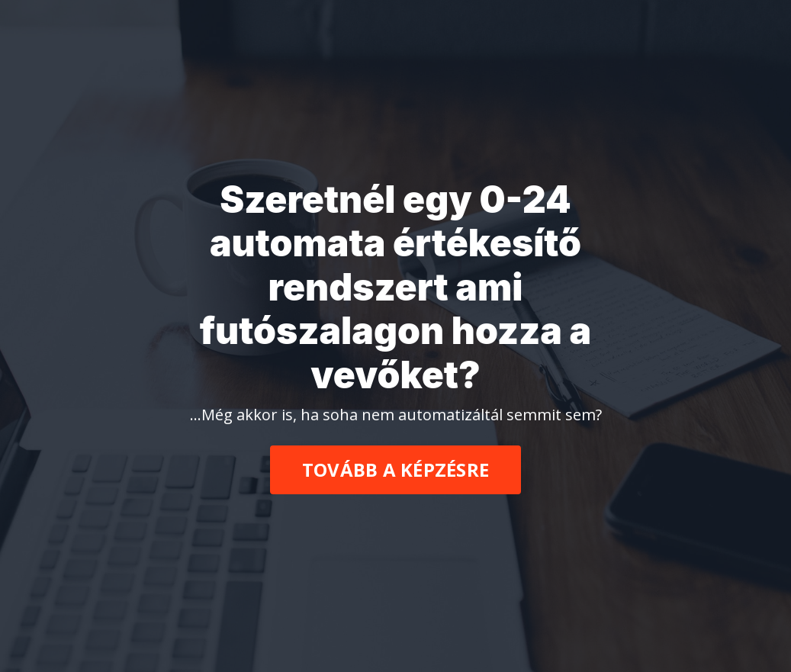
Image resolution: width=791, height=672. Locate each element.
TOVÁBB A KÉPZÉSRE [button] (395, 469)
